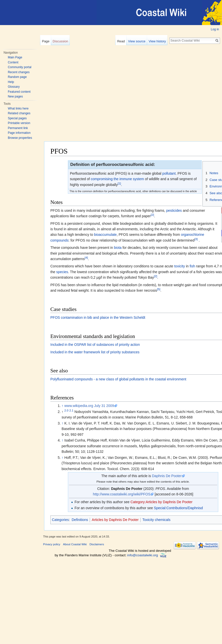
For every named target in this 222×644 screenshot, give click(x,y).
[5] (159, 289)
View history (157, 41)
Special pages (17, 118)
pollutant (169, 173)
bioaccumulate (105, 235)
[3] (196, 239)
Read (121, 41)
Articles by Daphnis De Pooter (115, 520)
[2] (152, 215)
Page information (19, 133)
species (62, 272)
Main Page (15, 57)
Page (46, 41)
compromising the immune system (117, 179)
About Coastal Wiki (75, 544)
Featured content (19, 92)
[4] (86, 257)
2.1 (71, 410)
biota (118, 248)
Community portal (20, 67)
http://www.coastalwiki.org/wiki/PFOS (122, 494)
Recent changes (19, 72)
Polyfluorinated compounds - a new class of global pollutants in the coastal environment (118, 379)
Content (13, 62)
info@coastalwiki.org (143, 555)
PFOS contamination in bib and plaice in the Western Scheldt (98, 317)
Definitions (80, 520)
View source (137, 41)
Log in (215, 29)
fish (192, 266)
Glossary (14, 87)
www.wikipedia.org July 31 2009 (89, 406)
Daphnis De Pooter (167, 476)
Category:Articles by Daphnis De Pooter (161, 502)
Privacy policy (52, 544)
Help (11, 82)
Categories (60, 520)
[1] (119, 183)
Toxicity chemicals (156, 520)
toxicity (180, 266)
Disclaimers (97, 544)
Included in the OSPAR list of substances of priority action (95, 345)
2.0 (66, 410)
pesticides (174, 210)
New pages (15, 96)
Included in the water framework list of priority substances (95, 352)
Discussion (60, 41)
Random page (17, 77)
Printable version (19, 123)
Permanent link (18, 128)
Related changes (19, 113)
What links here (18, 109)
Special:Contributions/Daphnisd (178, 508)
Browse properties (20, 138)
